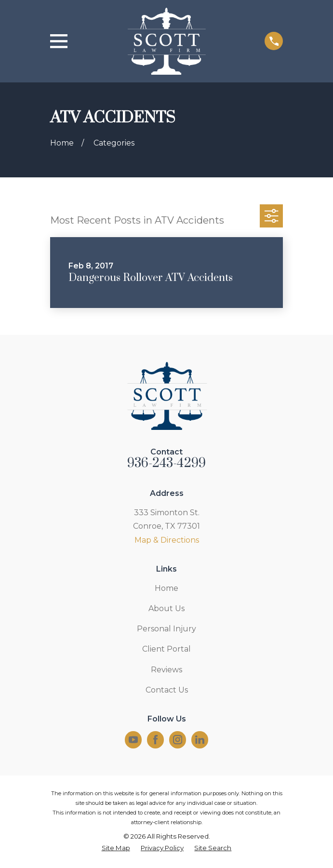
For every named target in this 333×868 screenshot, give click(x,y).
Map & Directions (167, 540)
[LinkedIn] (200, 740)
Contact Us (167, 690)
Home (166, 588)
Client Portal (166, 649)
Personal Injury (166, 629)
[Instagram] (178, 740)
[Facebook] (155, 740)
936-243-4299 (167, 463)
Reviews (166, 670)
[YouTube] (133, 740)
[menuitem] (116, 848)
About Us (166, 608)
